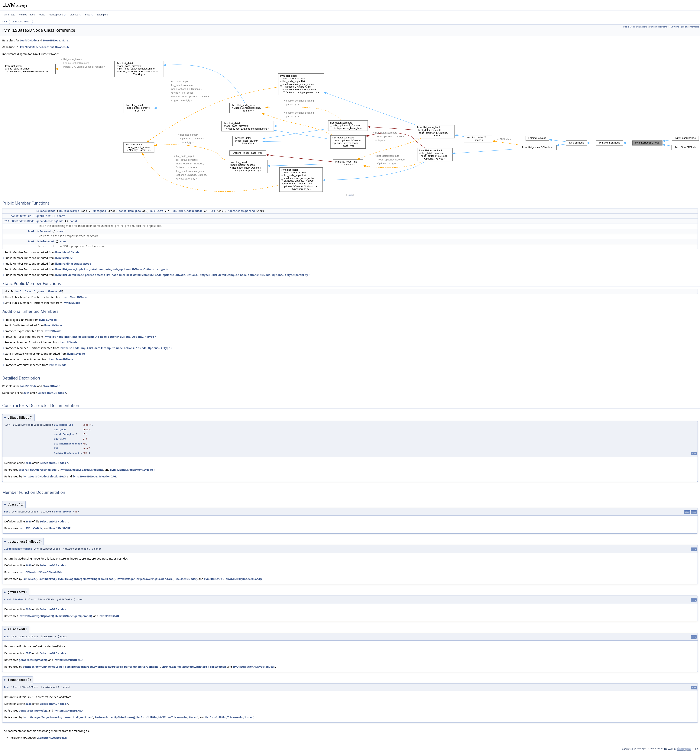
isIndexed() (30, 579)
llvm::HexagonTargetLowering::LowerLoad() (87, 579)
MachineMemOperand (241, 211)
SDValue (26, 216)
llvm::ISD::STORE (60, 528)
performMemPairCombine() (142, 667)
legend (350, 195)
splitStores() (218, 667)
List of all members (690, 27)
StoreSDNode (51, 40)
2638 (28, 704)
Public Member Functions (635, 27)
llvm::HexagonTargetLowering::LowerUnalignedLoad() (58, 717)
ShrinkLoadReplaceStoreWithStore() (185, 667)
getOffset (44, 216)
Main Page (9, 15)
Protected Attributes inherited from (38, 359)
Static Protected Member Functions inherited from (44, 354)
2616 (28, 463)
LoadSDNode (28, 40)
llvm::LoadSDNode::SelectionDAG (44, 476)
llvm (5, 22)
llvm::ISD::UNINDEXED (68, 660)
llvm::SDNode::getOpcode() (36, 616)
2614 (26, 393)
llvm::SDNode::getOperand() (74, 616)
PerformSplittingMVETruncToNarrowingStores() (167, 717)
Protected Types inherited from (32, 331)
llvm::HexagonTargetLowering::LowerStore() (146, 579)
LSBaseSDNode (20, 22)
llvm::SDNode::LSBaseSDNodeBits (82, 470)
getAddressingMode (50, 221)
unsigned (100, 211)
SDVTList (157, 211)
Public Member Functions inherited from (41, 252)
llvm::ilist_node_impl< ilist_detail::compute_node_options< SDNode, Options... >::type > (111, 269)
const (123, 211)
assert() (24, 470)
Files (89, 15)
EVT (213, 211)
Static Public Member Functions (664, 27)
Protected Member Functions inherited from (40, 342)
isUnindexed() (48, 579)
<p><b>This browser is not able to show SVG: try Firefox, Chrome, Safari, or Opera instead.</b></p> (351, 124)
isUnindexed (45, 241)
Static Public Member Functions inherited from (45, 297)
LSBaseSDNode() (186, 579)
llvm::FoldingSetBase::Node (73, 264)
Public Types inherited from (29, 320)
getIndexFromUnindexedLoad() (43, 667)
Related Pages (27, 15)
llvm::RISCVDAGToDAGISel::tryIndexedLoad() (233, 579)
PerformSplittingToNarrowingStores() (230, 717)
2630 (28, 565)
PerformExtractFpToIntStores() (115, 717)
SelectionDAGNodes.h (52, 393)
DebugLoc (134, 211)
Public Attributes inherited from (32, 325)
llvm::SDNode (64, 258)
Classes (75, 15)
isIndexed (44, 231)
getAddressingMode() (44, 470)
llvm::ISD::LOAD (29, 528)
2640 (28, 521)
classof (29, 291)
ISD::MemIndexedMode (187, 211)
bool (31, 231)
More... (66, 40)
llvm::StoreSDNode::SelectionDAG (94, 476)
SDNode (52, 291)
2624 (28, 609)
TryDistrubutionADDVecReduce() (254, 667)
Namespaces (57, 15)
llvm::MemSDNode (67, 252)
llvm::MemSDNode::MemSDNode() (132, 470)
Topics (42, 15)
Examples (102, 15)
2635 (28, 653)
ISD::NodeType (69, 211)
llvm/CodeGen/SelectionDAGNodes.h (43, 47)
